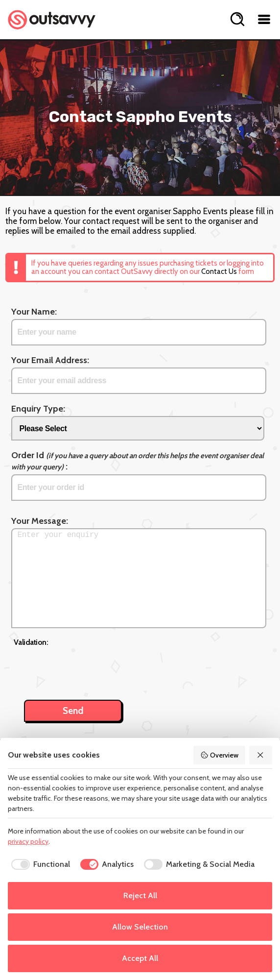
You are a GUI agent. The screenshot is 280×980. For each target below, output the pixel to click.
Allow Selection (140, 927)
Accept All (140, 958)
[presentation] (88, 668)
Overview (219, 755)
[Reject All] (261, 755)
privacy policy (28, 841)
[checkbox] (39, 864)
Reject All (140, 895)
